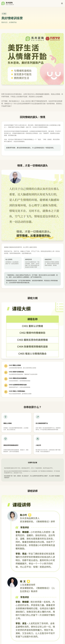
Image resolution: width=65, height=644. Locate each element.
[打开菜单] (62, 3)
